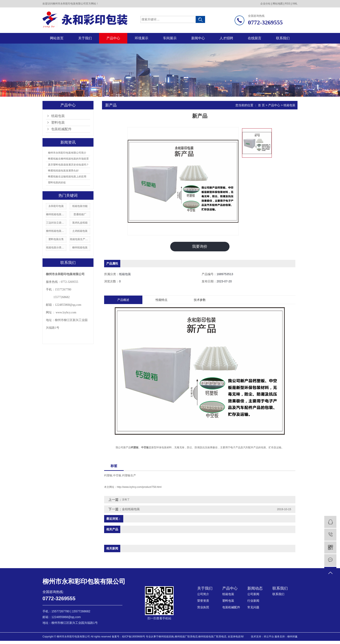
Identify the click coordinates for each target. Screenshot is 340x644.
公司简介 (203, 594)
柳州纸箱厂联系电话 (186, 637)
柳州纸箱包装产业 (56, 214)
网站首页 (57, 38)
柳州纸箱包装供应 (56, 231)
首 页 (261, 105)
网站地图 (278, 4)
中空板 (117, 475)
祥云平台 (269, 637)
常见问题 (253, 607)
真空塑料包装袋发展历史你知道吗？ (68, 165)
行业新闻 (253, 601)
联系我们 (283, 38)
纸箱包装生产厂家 (80, 239)
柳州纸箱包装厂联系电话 (212, 637)
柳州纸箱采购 (166, 637)
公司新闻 (253, 594)
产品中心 (113, 38)
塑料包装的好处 (57, 183)
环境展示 (142, 38)
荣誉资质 (203, 601)
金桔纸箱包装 (131, 509)
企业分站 (265, 4)
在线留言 (255, 38)
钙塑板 (108, 475)
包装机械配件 (61, 129)
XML (295, 4)
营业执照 (203, 607)
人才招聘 (226, 38)
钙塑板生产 (129, 475)
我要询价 (200, 246)
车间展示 (170, 38)
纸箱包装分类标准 (56, 248)
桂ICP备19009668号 (134, 637)
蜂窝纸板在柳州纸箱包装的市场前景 (68, 159)
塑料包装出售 (56, 239)
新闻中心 (198, 38)
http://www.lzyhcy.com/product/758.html (139, 487)
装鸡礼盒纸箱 (80, 223)
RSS (288, 4)
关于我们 (85, 38)
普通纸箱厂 (80, 214)
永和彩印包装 (56, 206)
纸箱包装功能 (80, 206)
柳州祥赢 (292, 637)
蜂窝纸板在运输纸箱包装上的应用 (67, 177)
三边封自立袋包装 (56, 223)
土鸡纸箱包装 (80, 231)
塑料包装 (58, 122)
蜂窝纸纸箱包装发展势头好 (63, 171)
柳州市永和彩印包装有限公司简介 (67, 153)
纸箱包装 (58, 116)
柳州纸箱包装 (80, 248)
